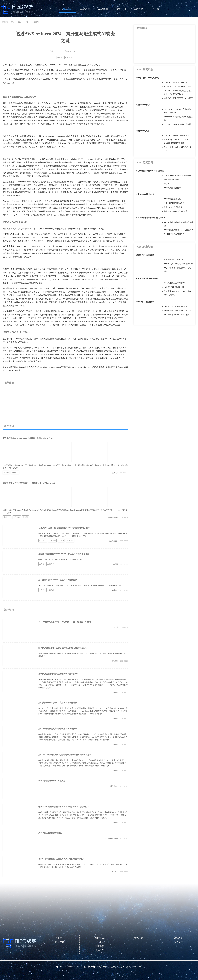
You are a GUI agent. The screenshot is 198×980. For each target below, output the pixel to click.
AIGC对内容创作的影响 (145, 255)
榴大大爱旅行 (113, 541)
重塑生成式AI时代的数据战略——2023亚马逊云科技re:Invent (29, 483)
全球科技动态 (113, 518)
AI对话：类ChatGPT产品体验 (148, 78)
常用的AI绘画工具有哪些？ (175, 283)
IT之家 (116, 627)
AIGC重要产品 (145, 70)
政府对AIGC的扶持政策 (145, 194)
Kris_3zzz (115, 872)
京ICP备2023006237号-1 (132, 967)
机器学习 (70, 541)
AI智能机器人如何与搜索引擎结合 (177, 311)
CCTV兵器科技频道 (111, 838)
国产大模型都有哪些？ (173, 180)
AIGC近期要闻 (145, 163)
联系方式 (60, 942)
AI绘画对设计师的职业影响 (175, 287)
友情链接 (99, 946)
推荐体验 (9, 383)
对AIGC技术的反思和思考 (174, 234)
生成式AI (35, 22)
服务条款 (178, 942)
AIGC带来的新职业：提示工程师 (177, 315)
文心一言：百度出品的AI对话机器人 (178, 87)
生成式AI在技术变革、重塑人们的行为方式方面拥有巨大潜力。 (62, 559)
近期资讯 (9, 610)
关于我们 (157, 9)
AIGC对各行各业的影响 (145, 302)
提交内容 (99, 950)
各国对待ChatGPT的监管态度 (176, 211)
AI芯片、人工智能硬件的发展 (176, 307)
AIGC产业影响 (145, 247)
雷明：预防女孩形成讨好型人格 (52, 781)
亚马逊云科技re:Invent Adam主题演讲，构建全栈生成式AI (28, 438)
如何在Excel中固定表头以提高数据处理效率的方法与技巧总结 (65, 755)
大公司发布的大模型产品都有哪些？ (150, 171)
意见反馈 (139, 938)
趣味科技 (115, 590)
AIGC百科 (103, 9)
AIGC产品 (85, 9)
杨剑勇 (116, 564)
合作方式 (99, 938)
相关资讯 (9, 426)
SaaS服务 (99, 942)
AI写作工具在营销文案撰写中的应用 (178, 264)
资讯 (19, 22)
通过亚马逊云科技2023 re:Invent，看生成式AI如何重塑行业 (64, 554)
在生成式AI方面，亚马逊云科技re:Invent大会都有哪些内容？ (65, 528)
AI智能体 (139, 9)
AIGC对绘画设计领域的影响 (147, 279)
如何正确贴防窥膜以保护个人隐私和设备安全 (58, 729)
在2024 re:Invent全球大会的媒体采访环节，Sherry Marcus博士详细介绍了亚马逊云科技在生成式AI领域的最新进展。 (80, 585)
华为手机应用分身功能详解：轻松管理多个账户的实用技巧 (64, 807)
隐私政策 (178, 938)
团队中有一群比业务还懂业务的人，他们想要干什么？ (62, 859)
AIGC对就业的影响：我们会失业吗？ (150, 218)
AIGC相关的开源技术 (172, 188)
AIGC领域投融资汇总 (172, 199)
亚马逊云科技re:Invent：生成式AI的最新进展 (58, 580)
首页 (50, 9)
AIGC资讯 (67, 9)
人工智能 (17, 517)
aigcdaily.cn (77, 967)
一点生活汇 (114, 473)
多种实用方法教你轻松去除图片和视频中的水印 (59, 674)
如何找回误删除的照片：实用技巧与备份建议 (58, 703)
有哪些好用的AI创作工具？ (175, 260)
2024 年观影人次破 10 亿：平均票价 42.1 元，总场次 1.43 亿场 (65, 622)
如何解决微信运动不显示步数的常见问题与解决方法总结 (63, 648)
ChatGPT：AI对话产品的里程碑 (177, 83)
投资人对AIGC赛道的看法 (174, 203)
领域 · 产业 (121, 9)
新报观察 (115, 661)
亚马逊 (26, 22)
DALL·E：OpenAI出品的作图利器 (177, 125)
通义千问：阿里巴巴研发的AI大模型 (178, 98)
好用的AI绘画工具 (143, 105)
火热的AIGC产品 (142, 131)
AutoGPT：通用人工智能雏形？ (177, 136)
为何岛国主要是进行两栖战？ (51, 833)
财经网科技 (114, 786)
